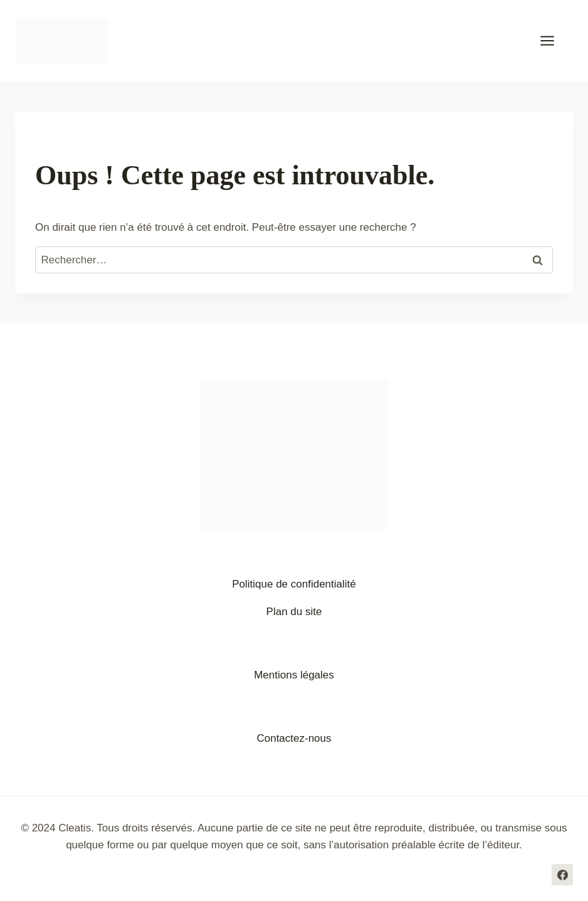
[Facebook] (562, 875)
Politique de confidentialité (294, 584)
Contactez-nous (294, 738)
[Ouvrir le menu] (554, 40)
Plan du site (294, 612)
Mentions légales (294, 675)
